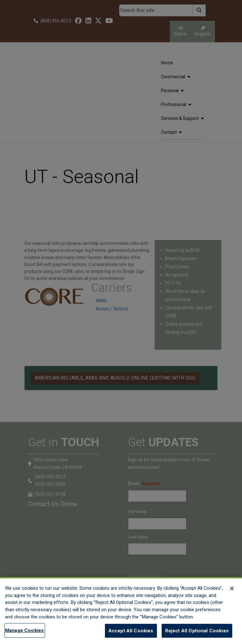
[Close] (232, 588)
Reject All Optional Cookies (197, 631)
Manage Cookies (24, 630)
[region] (121, 611)
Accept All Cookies (131, 631)
